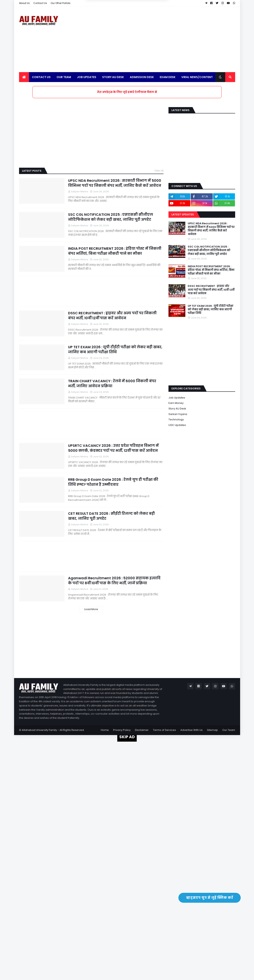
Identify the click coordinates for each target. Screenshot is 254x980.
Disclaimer (142, 730)
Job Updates (177, 398)
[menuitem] (24, 77)
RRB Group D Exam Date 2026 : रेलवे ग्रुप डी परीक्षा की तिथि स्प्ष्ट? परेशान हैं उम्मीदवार (113, 482)
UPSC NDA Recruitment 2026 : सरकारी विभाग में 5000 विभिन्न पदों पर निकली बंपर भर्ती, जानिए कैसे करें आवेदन (115, 183)
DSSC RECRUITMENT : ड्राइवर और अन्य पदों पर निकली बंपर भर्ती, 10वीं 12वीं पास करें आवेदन (112, 315)
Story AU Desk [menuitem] (113, 77)
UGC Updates (177, 425)
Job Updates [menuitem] (87, 77)
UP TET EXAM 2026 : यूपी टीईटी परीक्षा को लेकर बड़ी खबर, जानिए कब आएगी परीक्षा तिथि (115, 349)
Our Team (229, 730)
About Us (24, 3)
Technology (176, 419)
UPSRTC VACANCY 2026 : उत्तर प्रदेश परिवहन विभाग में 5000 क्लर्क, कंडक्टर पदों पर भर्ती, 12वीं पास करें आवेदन (113, 448)
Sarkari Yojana (178, 414)
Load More (91, 609)
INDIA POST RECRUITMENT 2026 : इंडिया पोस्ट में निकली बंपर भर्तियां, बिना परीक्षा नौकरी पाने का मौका (115, 251)
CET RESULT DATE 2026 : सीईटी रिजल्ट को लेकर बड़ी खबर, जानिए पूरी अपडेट (111, 516)
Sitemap (212, 730)
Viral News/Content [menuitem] (197, 77)
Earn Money (176, 403)
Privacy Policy (122, 730)
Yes (146, 21)
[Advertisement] (163, 39)
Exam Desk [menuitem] (168, 77)
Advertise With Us (191, 730)
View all (159, 171)
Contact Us (40, 3)
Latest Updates (183, 214)
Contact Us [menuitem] (41, 77)
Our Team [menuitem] (64, 77)
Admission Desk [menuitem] (142, 77)
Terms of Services (165, 730)
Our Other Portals (61, 3)
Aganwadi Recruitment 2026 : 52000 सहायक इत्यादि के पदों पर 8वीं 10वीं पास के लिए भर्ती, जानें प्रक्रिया (114, 580)
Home (105, 730)
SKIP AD (127, 737)
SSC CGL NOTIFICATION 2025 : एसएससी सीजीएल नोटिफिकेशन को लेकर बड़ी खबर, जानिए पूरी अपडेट (111, 217)
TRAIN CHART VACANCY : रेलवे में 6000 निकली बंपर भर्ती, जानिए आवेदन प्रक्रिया (112, 383)
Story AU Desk (177, 409)
